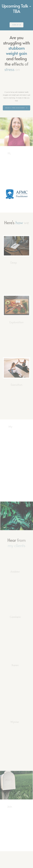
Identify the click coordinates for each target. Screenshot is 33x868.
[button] (16, 25)
